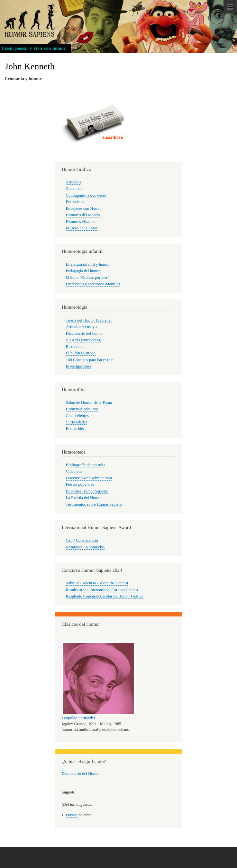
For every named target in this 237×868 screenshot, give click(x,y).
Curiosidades (77, 422)
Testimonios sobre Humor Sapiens (94, 504)
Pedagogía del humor (83, 271)
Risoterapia (75, 347)
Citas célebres (77, 416)
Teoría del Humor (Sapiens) (89, 320)
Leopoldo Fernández (79, 718)
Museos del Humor (82, 228)
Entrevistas (75, 202)
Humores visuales (81, 222)
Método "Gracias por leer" (88, 278)
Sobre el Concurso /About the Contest (97, 583)
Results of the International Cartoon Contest (102, 590)
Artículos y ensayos (82, 327)
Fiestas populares (80, 484)
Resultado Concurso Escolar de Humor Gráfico (105, 596)
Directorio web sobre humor (89, 478)
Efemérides (75, 429)
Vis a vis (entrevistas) (84, 340)
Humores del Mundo (83, 215)
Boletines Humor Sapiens (87, 491)
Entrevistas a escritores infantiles (93, 284)
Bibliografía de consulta (86, 465)
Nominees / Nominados (85, 547)
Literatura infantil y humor (88, 264)
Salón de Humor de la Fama (89, 403)
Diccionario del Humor (81, 774)
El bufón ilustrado (81, 353)
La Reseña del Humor (84, 498)
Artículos (74, 182)
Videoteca (74, 472)
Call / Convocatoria (82, 540)
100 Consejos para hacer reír (89, 360)
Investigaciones (79, 366)
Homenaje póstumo (82, 409)
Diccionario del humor (85, 333)
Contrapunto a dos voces (86, 195)
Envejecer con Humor (84, 208)
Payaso (72, 815)
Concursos (75, 189)
